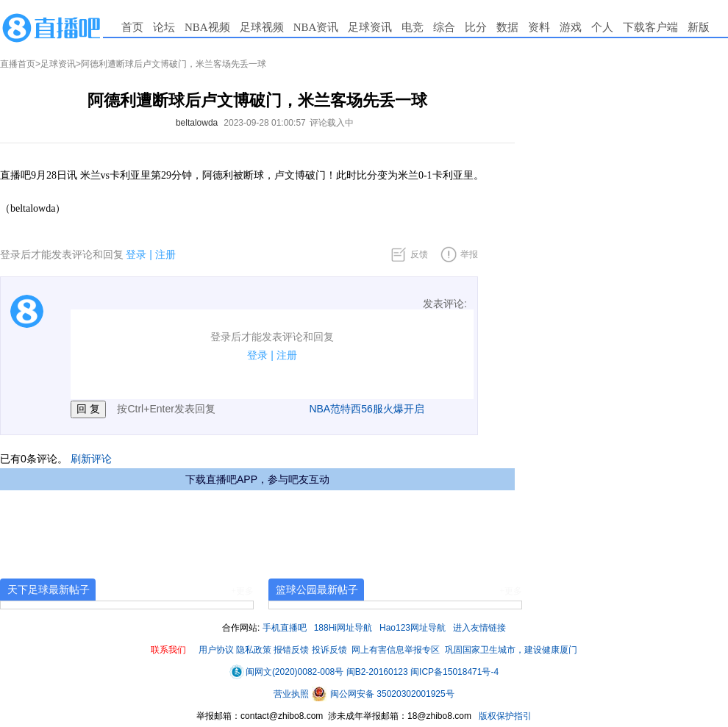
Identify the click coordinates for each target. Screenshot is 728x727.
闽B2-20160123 (377, 672)
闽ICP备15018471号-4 (454, 672)
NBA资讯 (316, 27)
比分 (476, 27)
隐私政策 (254, 650)
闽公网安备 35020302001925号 (383, 694)
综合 (444, 27)
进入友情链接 (479, 628)
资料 (539, 27)
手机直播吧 (285, 628)
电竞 (413, 27)
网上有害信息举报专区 (396, 650)
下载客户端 (650, 27)
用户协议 (216, 650)
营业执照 (292, 694)
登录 (136, 254)
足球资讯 (370, 27)
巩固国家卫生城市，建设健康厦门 (511, 650)
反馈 (419, 254)
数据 (507, 27)
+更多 (242, 591)
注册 (165, 254)
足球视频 (262, 27)
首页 (132, 27)
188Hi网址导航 (343, 628)
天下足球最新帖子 (49, 590)
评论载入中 (332, 123)
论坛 (164, 27)
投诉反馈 (329, 650)
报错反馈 (291, 650)
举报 (469, 254)
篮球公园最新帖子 (317, 590)
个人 (602, 27)
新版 (699, 27)
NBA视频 (207, 27)
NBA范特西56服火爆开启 (366, 409)
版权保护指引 (504, 716)
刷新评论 (91, 459)
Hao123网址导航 (413, 628)
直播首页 (18, 64)
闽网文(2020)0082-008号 (286, 672)
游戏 (571, 27)
